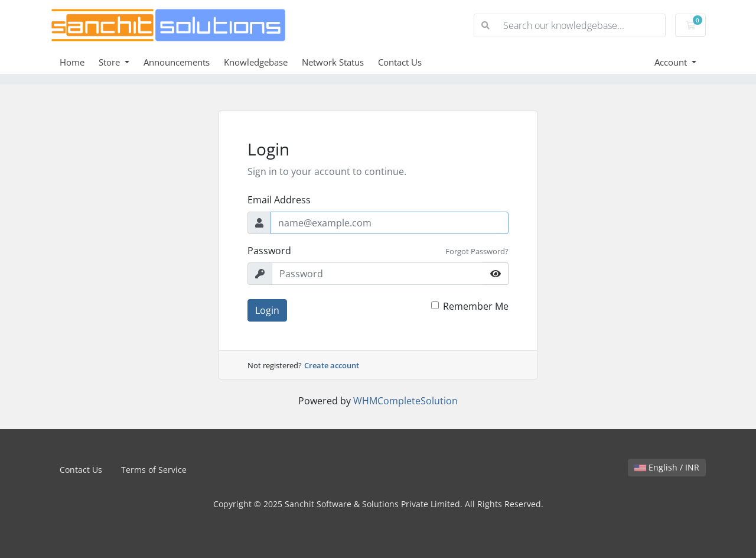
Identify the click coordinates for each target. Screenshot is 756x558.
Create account (332, 365)
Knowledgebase (256, 62)
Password (269, 251)
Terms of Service (154, 470)
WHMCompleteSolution (405, 401)
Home (72, 62)
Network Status (333, 62)
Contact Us (400, 62)
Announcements (177, 62)
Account (672, 62)
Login (267, 310)
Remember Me (476, 306)
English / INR (667, 467)
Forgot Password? (477, 251)
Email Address (279, 200)
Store (110, 62)
